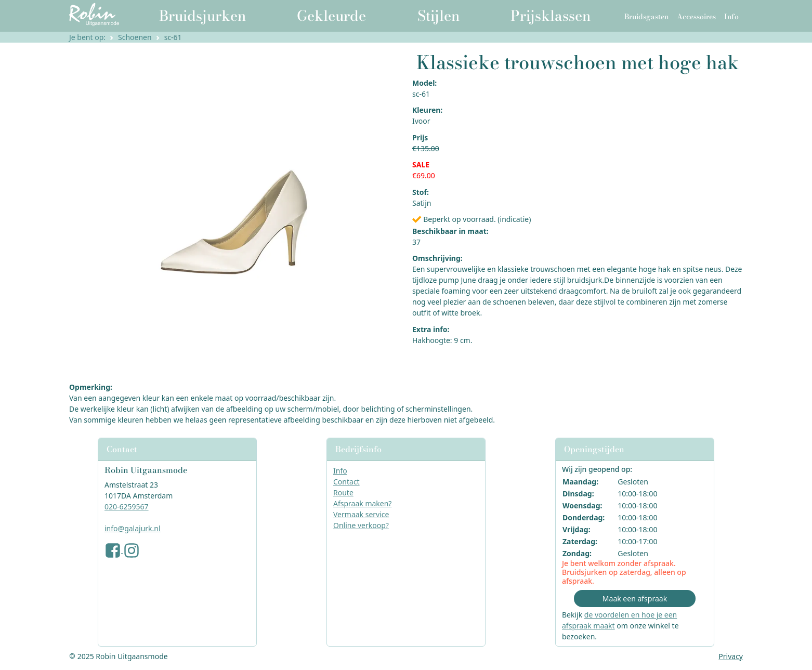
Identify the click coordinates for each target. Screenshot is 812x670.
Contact (346, 482)
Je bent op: (87, 37)
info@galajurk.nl (133, 528)
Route (343, 492)
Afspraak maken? (362, 503)
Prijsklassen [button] (551, 16)
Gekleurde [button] (331, 16)
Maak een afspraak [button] (635, 599)
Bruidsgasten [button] (646, 17)
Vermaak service (361, 514)
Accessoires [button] (696, 17)
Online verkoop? (361, 525)
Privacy (731, 656)
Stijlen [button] (438, 16)
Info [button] (731, 17)
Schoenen (135, 37)
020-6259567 (127, 507)
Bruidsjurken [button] (202, 16)
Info (340, 471)
